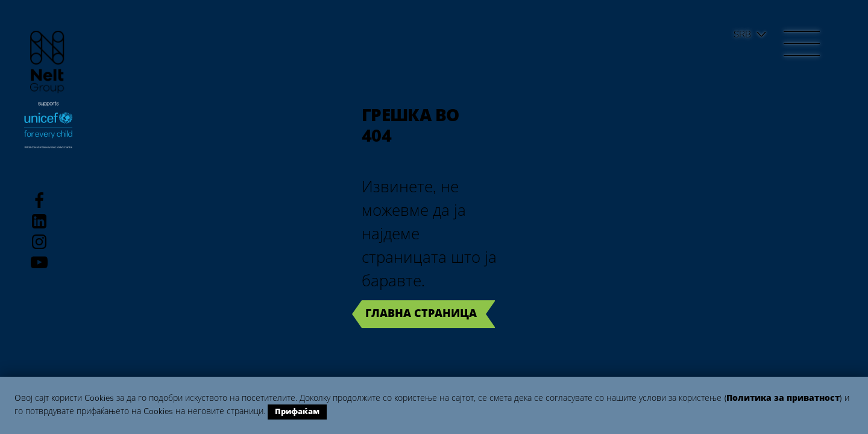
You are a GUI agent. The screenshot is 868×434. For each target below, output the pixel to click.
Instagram (39, 242)
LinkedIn (39, 221)
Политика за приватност (783, 398)
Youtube (39, 262)
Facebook (39, 201)
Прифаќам (297, 412)
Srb (742, 34)
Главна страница (421, 313)
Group (47, 62)
